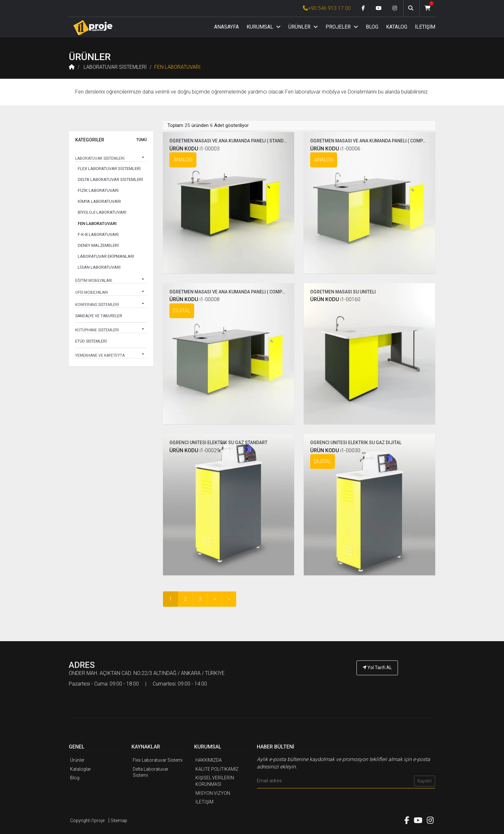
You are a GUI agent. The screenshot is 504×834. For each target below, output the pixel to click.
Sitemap (119, 820)
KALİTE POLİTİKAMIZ (217, 768)
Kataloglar (81, 768)
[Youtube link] (379, 8)
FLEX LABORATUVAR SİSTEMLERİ (109, 169)
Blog (75, 777)
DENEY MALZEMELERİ (98, 245)
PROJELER (342, 27)
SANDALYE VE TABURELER (99, 316)
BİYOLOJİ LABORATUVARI (102, 212)
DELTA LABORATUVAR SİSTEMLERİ (110, 179)
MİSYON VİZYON (213, 792)
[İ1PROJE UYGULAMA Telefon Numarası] (377, 685)
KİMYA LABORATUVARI (99, 201)
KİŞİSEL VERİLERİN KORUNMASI (215, 780)
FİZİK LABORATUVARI (98, 190)
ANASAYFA (226, 27)
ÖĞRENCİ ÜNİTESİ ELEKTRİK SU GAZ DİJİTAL (356, 442)
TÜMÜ (142, 140)
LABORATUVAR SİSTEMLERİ (114, 67)
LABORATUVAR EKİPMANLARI (106, 256)
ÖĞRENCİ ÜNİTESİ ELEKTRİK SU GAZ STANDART (218, 442)
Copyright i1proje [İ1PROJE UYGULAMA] (87, 820)
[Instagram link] (395, 8)
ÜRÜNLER (303, 27)
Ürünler (77, 759)
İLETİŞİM (425, 27)
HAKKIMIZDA (209, 759)
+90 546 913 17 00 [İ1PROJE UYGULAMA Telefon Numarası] (327, 8)
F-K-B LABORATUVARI (98, 234)
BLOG (372, 27)
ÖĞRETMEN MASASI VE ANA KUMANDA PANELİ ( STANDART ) (232, 140)
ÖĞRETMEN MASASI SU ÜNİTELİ (343, 291)
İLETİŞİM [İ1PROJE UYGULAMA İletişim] (204, 801)
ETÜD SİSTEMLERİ (91, 341)
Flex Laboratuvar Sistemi (158, 759)
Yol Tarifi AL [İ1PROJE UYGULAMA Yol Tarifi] (377, 667)
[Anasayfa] (93, 27)
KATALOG (397, 27)
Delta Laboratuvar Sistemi (151, 771)
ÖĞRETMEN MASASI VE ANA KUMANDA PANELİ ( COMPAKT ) (372, 140)
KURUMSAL (264, 27)
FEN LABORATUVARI (177, 67)
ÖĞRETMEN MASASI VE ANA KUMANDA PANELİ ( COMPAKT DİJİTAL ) (239, 291)
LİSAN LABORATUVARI (99, 267)
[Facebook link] (363, 8)
